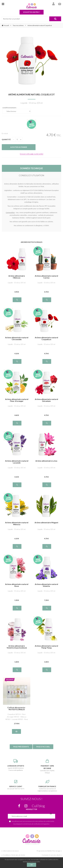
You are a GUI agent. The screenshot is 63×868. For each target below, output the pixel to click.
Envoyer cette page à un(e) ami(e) (32, 154)
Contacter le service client (51, 855)
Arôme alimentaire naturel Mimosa (17, 523)
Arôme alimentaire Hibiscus (17, 277)
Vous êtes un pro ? (32, 12)
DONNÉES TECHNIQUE (32, 168)
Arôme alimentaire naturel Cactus (46, 277)
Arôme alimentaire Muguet (46, 523)
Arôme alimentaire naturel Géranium (46, 400)
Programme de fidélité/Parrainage (48, 851)
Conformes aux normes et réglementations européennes (47, 786)
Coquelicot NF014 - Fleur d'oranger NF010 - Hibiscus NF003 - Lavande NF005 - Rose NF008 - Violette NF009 (17, 717)
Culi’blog (38, 806)
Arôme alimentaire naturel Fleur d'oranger (17, 400)
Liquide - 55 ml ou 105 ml (17, 283)
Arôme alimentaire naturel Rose (17, 585)
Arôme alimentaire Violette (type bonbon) (17, 647)
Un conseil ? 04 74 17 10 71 (16, 785)
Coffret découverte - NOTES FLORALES (17, 708)
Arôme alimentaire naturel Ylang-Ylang (46, 647)
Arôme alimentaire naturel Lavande (17, 462)
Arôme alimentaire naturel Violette (46, 585)
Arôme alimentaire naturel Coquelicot (31, 95)
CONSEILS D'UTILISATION (31, 175)
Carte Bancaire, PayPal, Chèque (47, 766)
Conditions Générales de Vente (14, 855)
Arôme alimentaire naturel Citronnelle (17, 338)
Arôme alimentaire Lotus (46, 461)
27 (17, 724)
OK (31, 865)
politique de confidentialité (46, 821)
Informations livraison (11, 851)
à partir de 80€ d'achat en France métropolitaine (16, 765)
